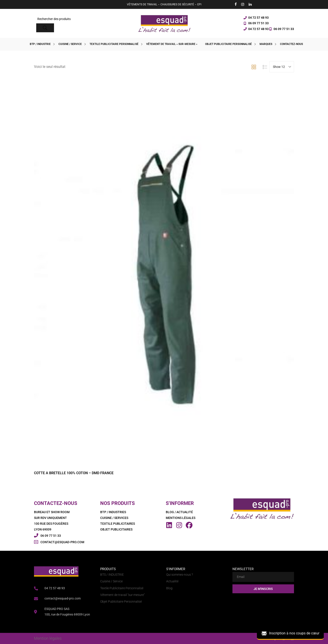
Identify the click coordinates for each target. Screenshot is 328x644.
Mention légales (48, 638)
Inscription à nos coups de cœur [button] (290, 633)
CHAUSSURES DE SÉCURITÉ (177, 4)
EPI (199, 4)
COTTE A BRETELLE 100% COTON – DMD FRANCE (74, 473)
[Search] (45, 28)
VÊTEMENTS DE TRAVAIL (142, 4)
